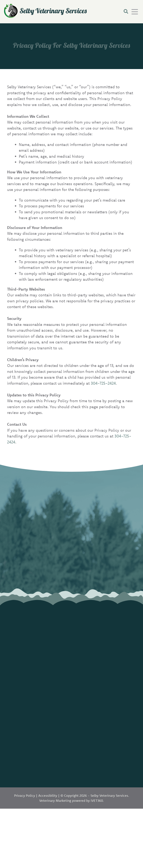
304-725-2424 (103, 383)
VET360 (97, 801)
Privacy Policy (25, 795)
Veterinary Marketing (55, 801)
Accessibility (48, 795)
